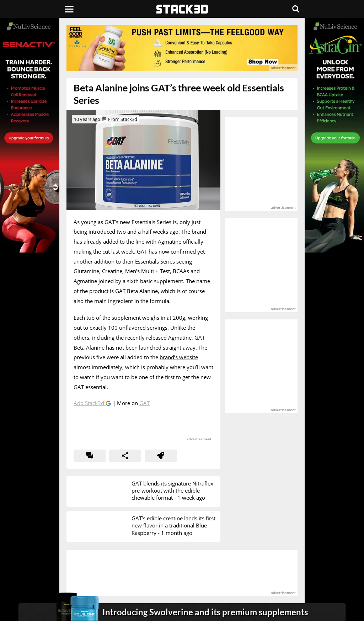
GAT (144, 403)
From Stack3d (123, 119)
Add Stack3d (90, 403)
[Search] (296, 9)
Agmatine (170, 241)
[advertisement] (182, 48)
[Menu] (69, 9)
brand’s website (179, 357)
